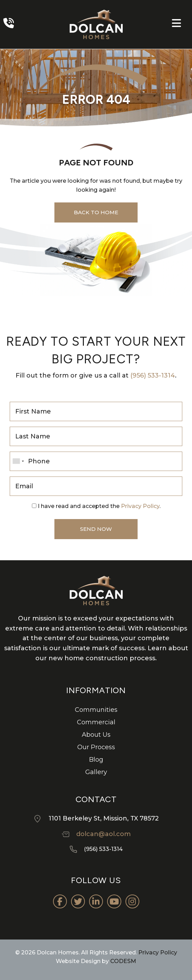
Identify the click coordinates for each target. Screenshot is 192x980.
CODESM (123, 961)
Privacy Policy (140, 506)
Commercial (96, 722)
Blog (96, 760)
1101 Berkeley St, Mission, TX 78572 (104, 818)
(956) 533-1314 (153, 375)
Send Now (96, 529)
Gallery (96, 772)
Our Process (96, 747)
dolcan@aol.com (103, 834)
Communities (96, 710)
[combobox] (18, 461)
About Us (96, 735)
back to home (96, 212)
